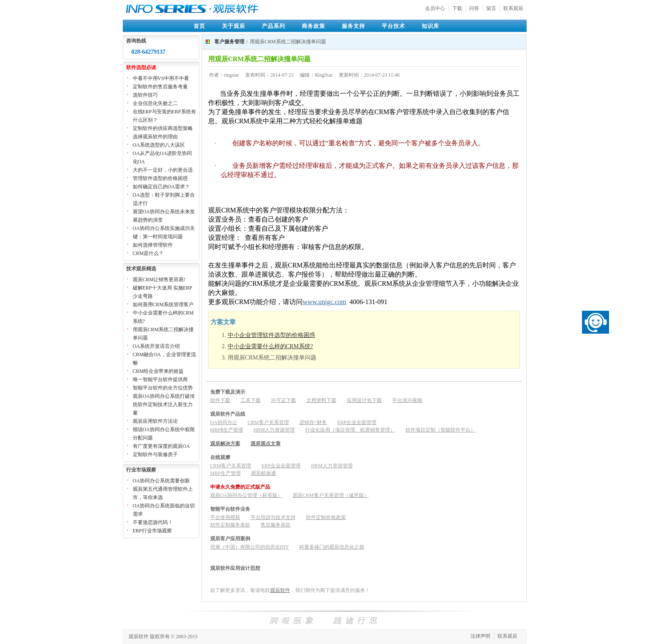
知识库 (430, 26)
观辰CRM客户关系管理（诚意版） (331, 495)
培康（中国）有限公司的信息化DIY (250, 547)
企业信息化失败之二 (155, 103)
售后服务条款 (276, 525)
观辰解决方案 (225, 444)
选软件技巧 (145, 95)
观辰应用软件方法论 (155, 421)
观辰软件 (280, 590)
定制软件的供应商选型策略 (163, 128)
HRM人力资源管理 (274, 430)
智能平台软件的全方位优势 (163, 388)
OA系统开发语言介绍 (156, 346)
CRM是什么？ (148, 253)
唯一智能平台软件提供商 (160, 379)
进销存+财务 (313, 422)
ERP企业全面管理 (357, 422)
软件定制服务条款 (230, 525)
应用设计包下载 (364, 400)
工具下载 (251, 400)
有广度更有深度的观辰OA (161, 446)
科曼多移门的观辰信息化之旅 (332, 547)
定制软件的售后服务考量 (160, 87)
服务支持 (353, 26)
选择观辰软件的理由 (155, 137)
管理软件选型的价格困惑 (160, 178)
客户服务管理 (229, 42)
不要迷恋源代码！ (153, 522)
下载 (457, 8)
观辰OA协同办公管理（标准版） (246, 495)
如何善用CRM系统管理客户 (163, 305)
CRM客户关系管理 (268, 422)
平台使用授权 (225, 517)
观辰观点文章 (266, 444)
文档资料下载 (321, 400)
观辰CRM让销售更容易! (159, 280)
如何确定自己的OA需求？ (161, 187)
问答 (474, 8)
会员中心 (435, 8)
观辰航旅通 (264, 473)
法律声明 (480, 636)
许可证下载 (283, 400)
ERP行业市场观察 (152, 531)
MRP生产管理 (225, 473)
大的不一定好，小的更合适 (163, 170)
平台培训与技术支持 (273, 517)
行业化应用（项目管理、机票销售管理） (350, 430)
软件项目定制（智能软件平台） (440, 430)
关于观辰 (234, 26)
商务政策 (313, 26)
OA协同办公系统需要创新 (161, 481)
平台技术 (393, 26)
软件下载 (220, 400)
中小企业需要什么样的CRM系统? (270, 346)
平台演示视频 (407, 400)
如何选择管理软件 (153, 245)
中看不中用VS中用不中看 (161, 78)
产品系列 (274, 26)
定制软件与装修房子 (155, 454)
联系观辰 (513, 8)
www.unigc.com (324, 302)
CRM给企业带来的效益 (158, 371)
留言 (491, 8)
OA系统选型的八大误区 (159, 145)
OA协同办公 (224, 422)
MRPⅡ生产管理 (227, 430)
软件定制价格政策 (326, 517)
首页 (199, 26)
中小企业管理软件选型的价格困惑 (271, 335)
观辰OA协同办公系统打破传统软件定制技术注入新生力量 (164, 404)
